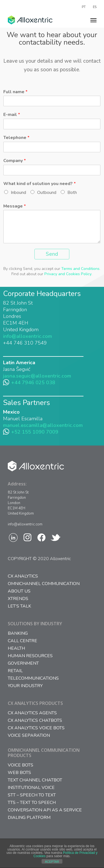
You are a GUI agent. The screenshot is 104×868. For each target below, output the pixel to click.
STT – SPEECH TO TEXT (32, 795)
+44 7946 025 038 (33, 383)
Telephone (16, 138)
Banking (18, 633)
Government (23, 663)
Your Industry (25, 686)
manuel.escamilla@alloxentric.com (43, 425)
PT (84, 7)
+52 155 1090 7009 (35, 432)
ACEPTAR (52, 862)
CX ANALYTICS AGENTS (32, 713)
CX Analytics (23, 576)
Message (15, 206)
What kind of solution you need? (40, 184)
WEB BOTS (19, 773)
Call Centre (22, 641)
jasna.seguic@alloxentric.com (37, 376)
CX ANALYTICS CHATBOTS (35, 721)
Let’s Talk (19, 606)
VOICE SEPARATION (29, 736)
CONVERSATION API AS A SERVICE (45, 810)
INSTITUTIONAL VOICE (31, 788)
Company (15, 161)
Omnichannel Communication (44, 584)
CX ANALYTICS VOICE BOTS (36, 728)
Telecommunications (33, 678)
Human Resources (30, 656)
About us (19, 591)
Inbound (18, 193)
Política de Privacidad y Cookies (66, 854)
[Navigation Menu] (93, 20)
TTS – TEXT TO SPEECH (32, 803)
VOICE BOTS (21, 765)
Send (52, 254)
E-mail (12, 115)
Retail (15, 671)
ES (95, 7)
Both (72, 193)
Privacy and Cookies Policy (68, 274)
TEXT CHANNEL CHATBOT (35, 780)
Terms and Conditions (80, 269)
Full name (15, 92)
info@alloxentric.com (27, 336)
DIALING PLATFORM (29, 818)
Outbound (47, 193)
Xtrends (18, 599)
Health (16, 648)
